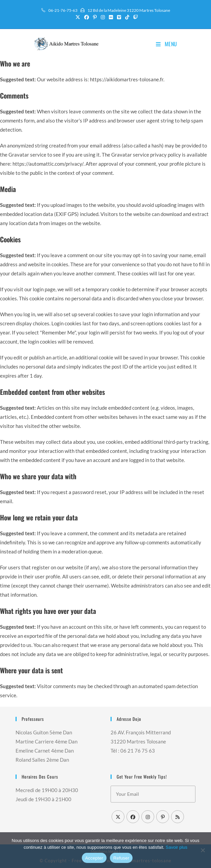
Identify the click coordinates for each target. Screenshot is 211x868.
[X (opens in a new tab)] (78, 17)
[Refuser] (203, 850)
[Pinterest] (163, 817)
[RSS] (178, 817)
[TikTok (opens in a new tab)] (127, 17)
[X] (118, 817)
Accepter (94, 858)
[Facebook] (133, 817)
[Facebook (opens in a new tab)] (87, 17)
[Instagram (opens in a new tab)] (103, 17)
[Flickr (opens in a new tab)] (111, 17)
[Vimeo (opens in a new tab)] (119, 17)
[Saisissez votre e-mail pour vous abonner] (153, 794)
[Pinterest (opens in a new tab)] (95, 17)
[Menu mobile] (167, 44)
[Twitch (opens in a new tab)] (135, 17)
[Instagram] (148, 817)
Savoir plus (177, 847)
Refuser (121, 858)
